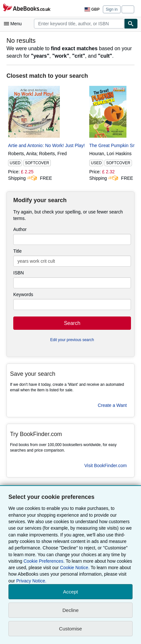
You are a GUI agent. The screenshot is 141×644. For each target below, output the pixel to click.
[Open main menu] (14, 24)
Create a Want (112, 405)
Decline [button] (70, 610)
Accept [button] (70, 592)
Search (72, 323)
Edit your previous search (72, 340)
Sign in (112, 9)
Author (20, 229)
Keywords (23, 294)
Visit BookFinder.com (106, 466)
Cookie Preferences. (44, 561)
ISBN (19, 273)
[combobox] (79, 24)
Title (17, 251)
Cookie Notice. (75, 568)
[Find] (131, 24)
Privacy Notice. (31, 581)
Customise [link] (71, 629)
